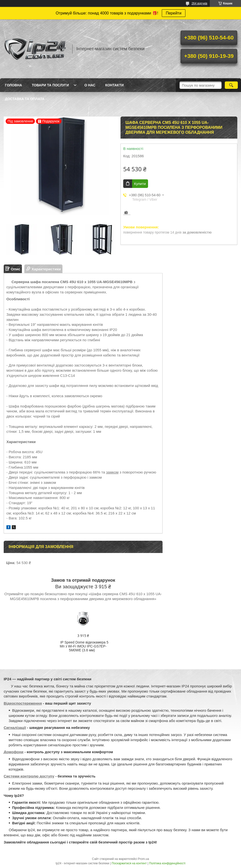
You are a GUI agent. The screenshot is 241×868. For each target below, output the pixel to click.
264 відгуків (199, 3)
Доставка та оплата (25, 99)
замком (112, 472)
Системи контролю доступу (29, 776)
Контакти (114, 85)
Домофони (14, 752)
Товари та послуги (50, 85)
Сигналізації (15, 728)
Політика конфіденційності (167, 863)
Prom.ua (143, 859)
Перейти (173, 13)
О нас (90, 85)
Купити (140, 184)
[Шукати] (231, 85)
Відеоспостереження (23, 703)
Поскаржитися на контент (129, 863)
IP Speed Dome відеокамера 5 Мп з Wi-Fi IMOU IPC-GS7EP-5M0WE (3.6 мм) (84, 646)
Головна (13, 85)
